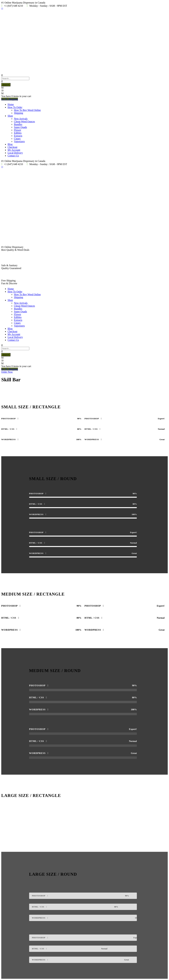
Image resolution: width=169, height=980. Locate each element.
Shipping (19, 113)
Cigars (17, 139)
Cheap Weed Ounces (24, 121)
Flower (18, 130)
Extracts (18, 136)
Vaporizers (19, 141)
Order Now (7, 372)
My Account (14, 150)
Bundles (18, 124)
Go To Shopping (10, 99)
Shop (10, 116)
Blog (10, 144)
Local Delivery (15, 153)
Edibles (18, 133)
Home (11, 104)
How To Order (15, 107)
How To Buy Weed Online (27, 110)
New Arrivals (21, 119)
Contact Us (13, 156)
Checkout (12, 147)
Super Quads (20, 127)
